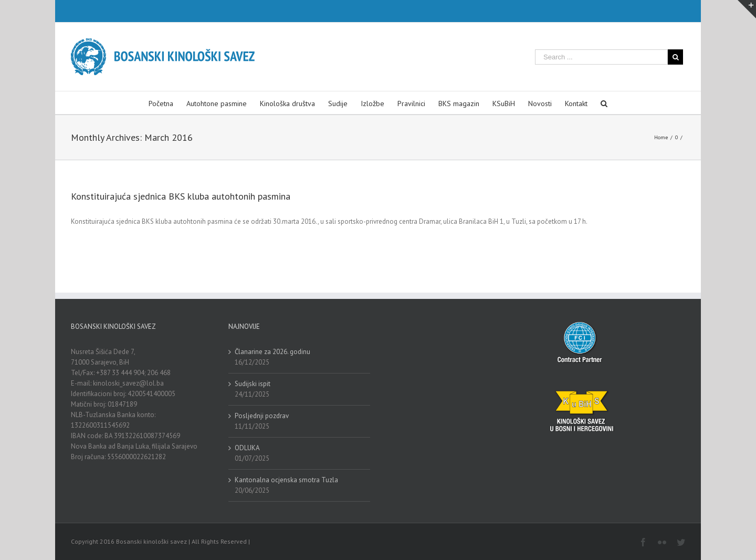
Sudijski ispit (253, 384)
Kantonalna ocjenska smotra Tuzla (286, 480)
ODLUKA (247, 448)
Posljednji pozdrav (262, 416)
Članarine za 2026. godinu (272, 352)
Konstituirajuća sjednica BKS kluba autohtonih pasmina (181, 196)
